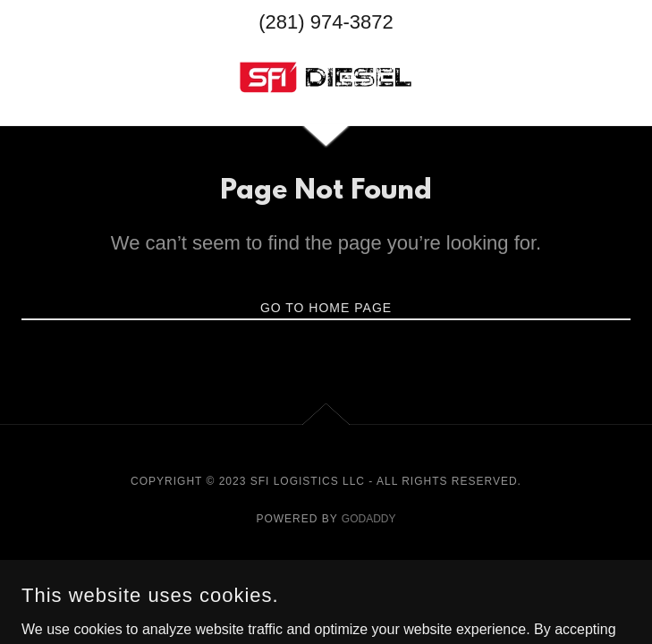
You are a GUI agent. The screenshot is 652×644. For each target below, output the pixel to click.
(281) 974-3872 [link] (326, 22)
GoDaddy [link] (369, 519)
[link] (326, 77)
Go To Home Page (326, 308)
